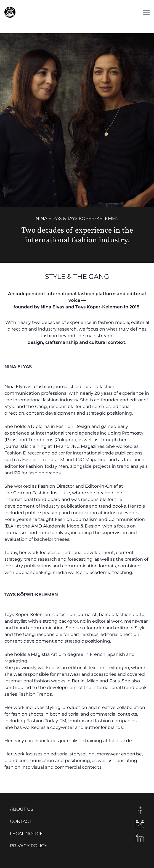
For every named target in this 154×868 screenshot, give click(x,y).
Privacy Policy (29, 846)
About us (22, 809)
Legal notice (26, 834)
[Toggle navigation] (146, 12)
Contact (21, 821)
